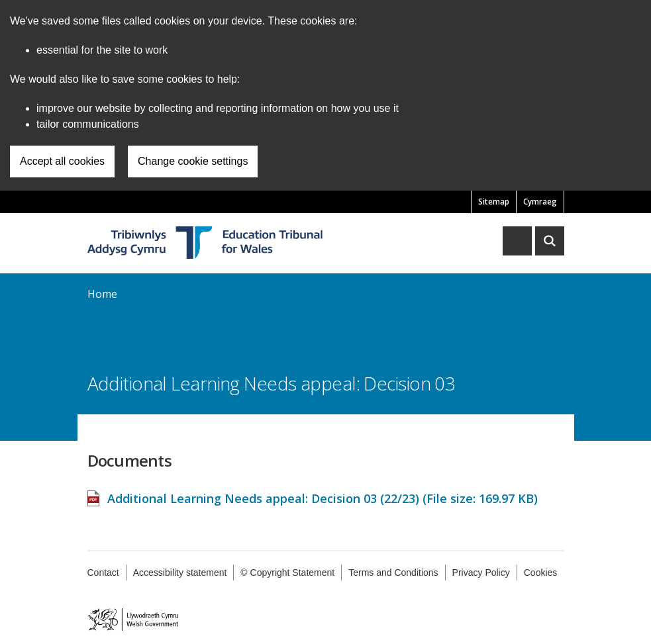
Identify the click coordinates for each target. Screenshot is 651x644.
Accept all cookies (62, 161)
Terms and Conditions (393, 573)
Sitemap (494, 202)
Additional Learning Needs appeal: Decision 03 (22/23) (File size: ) (323, 492)
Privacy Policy (481, 573)
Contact (103, 573)
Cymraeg (540, 202)
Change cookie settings (193, 161)
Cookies (541, 573)
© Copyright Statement (287, 573)
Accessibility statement (180, 573)
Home (102, 294)
